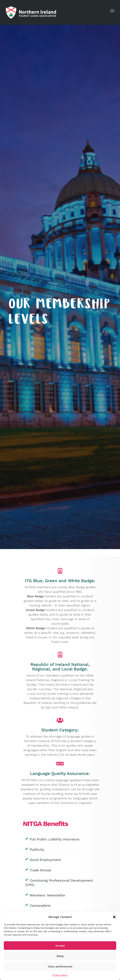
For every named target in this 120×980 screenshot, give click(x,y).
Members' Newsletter (48, 895)
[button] (114, 917)
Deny (60, 956)
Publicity (37, 849)
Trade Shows (40, 870)
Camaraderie (40, 905)
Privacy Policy (60, 975)
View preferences (60, 967)
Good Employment (45, 860)
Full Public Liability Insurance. (55, 839)
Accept (60, 946)
